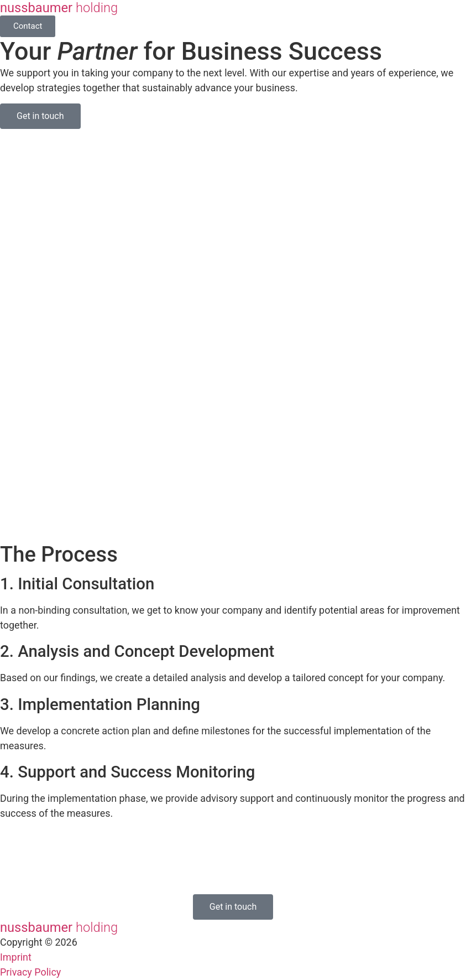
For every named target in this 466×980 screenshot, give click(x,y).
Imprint (16, 957)
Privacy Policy (30, 972)
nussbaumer (59, 8)
